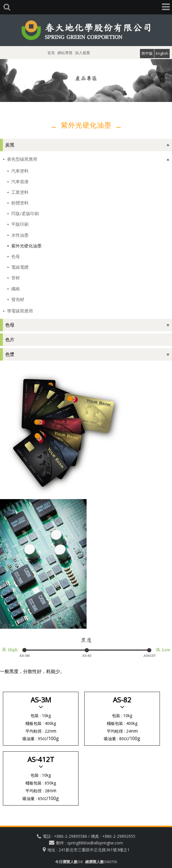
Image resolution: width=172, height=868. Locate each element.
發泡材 (17, 299)
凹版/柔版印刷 (25, 213)
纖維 (15, 289)
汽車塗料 (19, 171)
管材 (15, 278)
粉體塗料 (19, 203)
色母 (15, 256)
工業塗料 (19, 192)
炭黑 (10, 145)
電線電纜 (19, 267)
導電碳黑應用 (19, 311)
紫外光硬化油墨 (26, 246)
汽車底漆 (19, 181)
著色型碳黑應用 (22, 159)
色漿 (10, 354)
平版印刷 (19, 224)
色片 (10, 340)
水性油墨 (19, 235)
